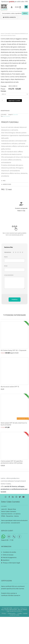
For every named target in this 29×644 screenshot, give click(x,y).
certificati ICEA (10, 613)
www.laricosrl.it (15, 550)
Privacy (4, 641)
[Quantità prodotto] (3, 128)
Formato (3, 118)
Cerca (25, 13)
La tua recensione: (14, 309)
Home (2, 61)
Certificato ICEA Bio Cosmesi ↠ (11, 623)
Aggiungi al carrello (14, 128)
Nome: (14, 286)
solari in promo (6, 143)
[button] (26, 7)
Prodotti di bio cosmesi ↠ (9, 620)
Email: (14, 295)
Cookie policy (12, 641)
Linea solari (8, 61)
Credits (20, 641)
